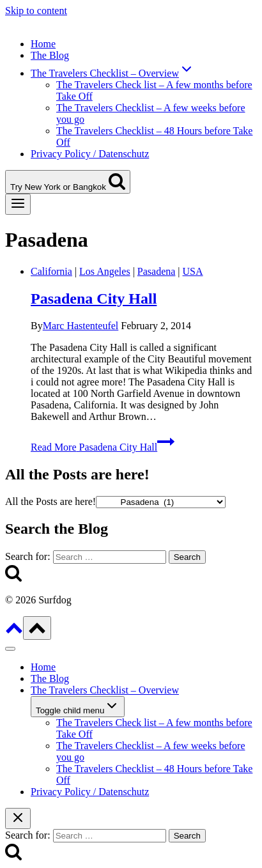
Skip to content (36, 11)
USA (193, 271)
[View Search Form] (68, 182)
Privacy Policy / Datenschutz (90, 154)
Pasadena (157, 271)
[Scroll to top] (14, 632)
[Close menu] (10, 649)
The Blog (50, 55)
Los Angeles (105, 271)
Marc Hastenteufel (81, 326)
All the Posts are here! (50, 501)
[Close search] (18, 818)
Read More (103, 447)
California (51, 271)
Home (43, 44)
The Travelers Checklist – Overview (105, 690)
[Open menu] (18, 204)
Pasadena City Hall (94, 298)
